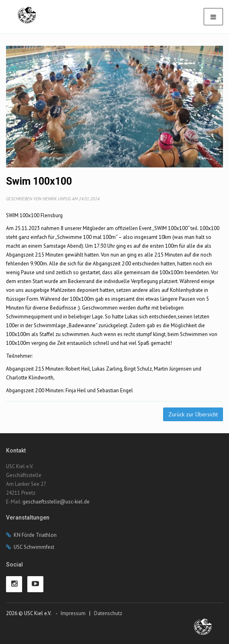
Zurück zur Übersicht (193, 414)
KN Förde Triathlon (35, 535)
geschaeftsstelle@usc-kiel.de (56, 502)
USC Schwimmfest (34, 547)
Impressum (73, 613)
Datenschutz (108, 613)
